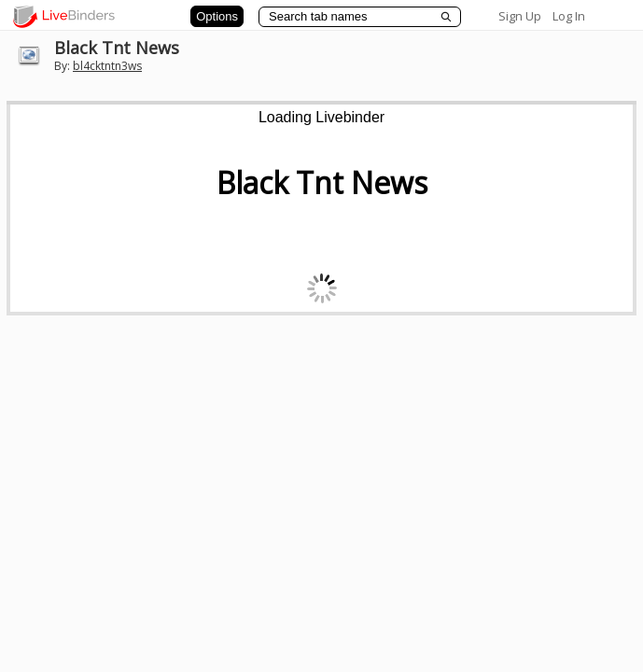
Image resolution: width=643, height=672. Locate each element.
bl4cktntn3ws (107, 66)
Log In (569, 16)
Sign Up (520, 16)
